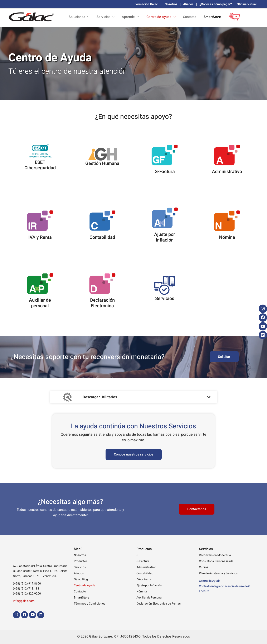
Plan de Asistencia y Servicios (218, 573)
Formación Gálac (146, 4)
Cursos (204, 567)
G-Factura (143, 561)
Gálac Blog (81, 579)
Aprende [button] (145, 17)
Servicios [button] (125, 17)
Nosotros (171, 4)
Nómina (142, 591)
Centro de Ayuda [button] (171, 17)
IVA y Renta (144, 579)
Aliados (188, 4)
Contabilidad (145, 573)
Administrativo (146, 567)
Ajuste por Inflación (149, 585)
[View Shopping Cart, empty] (233, 20)
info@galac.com (24, 601)
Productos (81, 561)
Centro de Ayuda (85, 585)
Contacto (197, 17)
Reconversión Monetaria (215, 555)
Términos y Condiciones (89, 604)
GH (139, 555)
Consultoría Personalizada (216, 561)
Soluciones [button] (104, 17)
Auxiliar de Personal (149, 598)
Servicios (80, 567)
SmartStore (215, 17)
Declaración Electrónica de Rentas (159, 604)
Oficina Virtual (247, 4)
